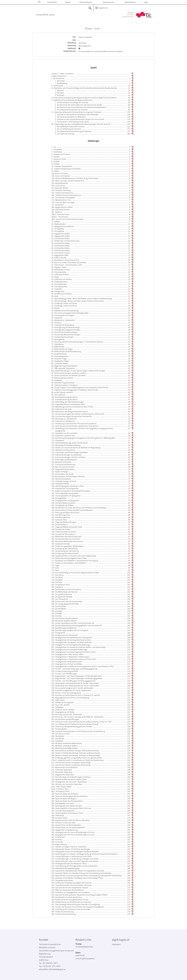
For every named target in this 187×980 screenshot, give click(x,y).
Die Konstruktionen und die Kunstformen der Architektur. (101, 51)
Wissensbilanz (130, 2)
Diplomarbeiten (86, 2)
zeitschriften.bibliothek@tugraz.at (52, 969)
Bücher (68, 2)
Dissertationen (109, 2)
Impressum (116, 944)
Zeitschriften (52, 2)
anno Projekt (81, 958)
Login (146, 2)
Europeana (90, 958)
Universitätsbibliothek (84, 947)
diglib (89, 29)
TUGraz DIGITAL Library (45, 15)
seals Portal (80, 955)
